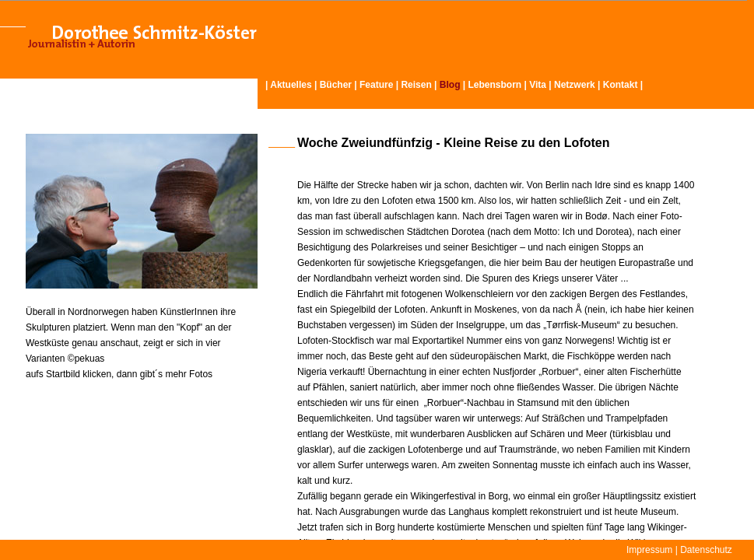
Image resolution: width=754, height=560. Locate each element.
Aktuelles (291, 85)
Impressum (649, 550)
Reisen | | (434, 85)
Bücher (336, 85)
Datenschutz (706, 550)
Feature (376, 85)
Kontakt (621, 85)
